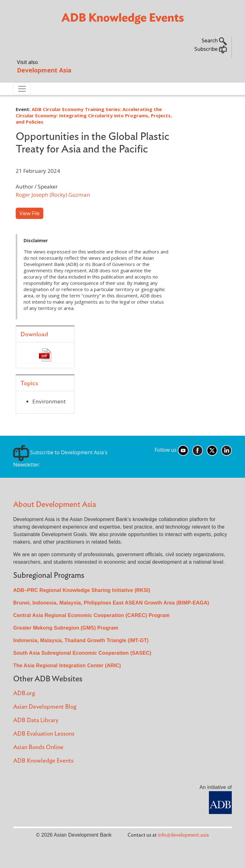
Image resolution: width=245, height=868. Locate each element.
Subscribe (211, 49)
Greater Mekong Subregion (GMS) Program (66, 628)
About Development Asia (55, 505)
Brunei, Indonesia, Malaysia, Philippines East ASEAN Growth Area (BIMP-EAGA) (111, 603)
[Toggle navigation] (22, 89)
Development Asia (44, 70)
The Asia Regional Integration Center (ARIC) (67, 666)
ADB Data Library (36, 720)
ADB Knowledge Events (43, 761)
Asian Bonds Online (38, 747)
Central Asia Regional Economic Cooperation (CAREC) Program (91, 615)
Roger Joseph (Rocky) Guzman (53, 195)
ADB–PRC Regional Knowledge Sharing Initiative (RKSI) (82, 590)
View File (30, 213)
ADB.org (24, 693)
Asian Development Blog (45, 707)
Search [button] (214, 40)
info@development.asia (183, 835)
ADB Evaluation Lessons (44, 734)
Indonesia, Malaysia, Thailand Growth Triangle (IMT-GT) (81, 640)
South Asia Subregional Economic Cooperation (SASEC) (82, 653)
